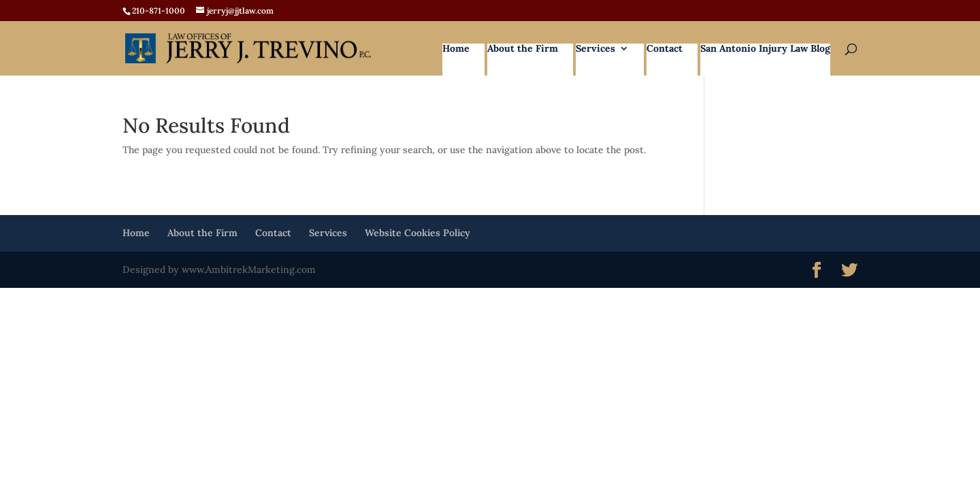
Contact (665, 49)
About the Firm (523, 49)
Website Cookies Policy (418, 233)
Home (456, 49)
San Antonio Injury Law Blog (765, 49)
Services (595, 49)
